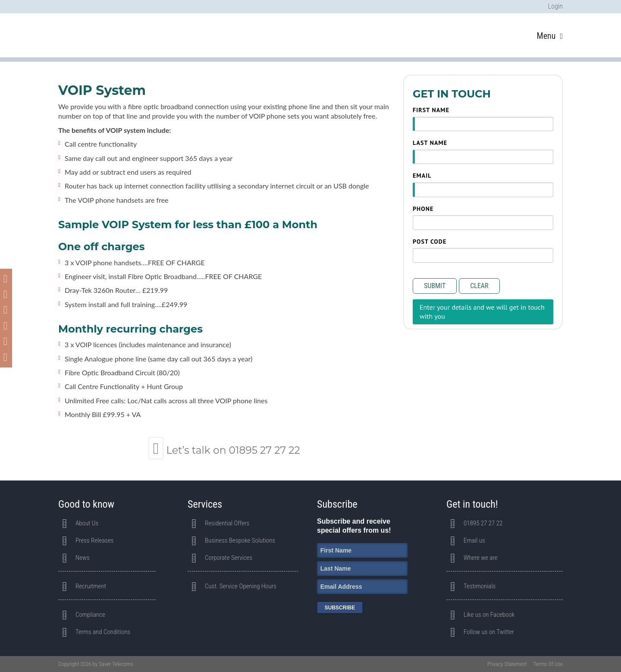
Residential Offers (227, 523)
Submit (435, 286)
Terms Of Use (548, 664)
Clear (479, 286)
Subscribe (340, 608)
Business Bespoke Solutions (240, 540)
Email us (474, 540)
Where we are (481, 558)
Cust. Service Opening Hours (241, 586)
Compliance (90, 615)
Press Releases (95, 540)
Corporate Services (229, 558)
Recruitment (91, 586)
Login (555, 6)
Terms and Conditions (103, 632)
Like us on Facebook (489, 615)
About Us (87, 523)
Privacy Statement (507, 664)
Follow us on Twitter (489, 632)
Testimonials (480, 586)
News (83, 558)
